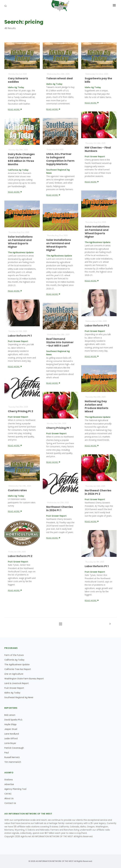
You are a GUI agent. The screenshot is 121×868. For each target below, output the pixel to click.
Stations (9, 780)
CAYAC (8, 794)
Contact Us (10, 803)
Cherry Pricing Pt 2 (21, 411)
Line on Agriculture (14, 674)
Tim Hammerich (13, 762)
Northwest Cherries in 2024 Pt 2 (98, 492)
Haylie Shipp (10, 724)
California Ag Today (14, 660)
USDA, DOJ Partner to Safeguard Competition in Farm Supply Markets (60, 159)
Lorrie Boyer (10, 743)
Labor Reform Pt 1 (20, 336)
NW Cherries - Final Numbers (98, 149)
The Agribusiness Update (17, 664)
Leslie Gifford (11, 738)
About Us (9, 798)
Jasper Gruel (11, 729)
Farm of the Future (14, 655)
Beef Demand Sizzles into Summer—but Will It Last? (60, 342)
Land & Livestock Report (17, 683)
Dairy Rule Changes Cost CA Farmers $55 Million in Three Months (21, 159)
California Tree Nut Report (18, 669)
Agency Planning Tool (15, 789)
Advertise (9, 784)
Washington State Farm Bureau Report (24, 679)
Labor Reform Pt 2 (97, 325)
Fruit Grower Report (14, 688)
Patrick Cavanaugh (14, 748)
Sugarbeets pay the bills (98, 80)
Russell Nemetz (12, 757)
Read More (15, 109)
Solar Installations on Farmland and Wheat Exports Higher (97, 232)
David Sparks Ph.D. (14, 720)
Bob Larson (10, 715)
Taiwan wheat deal (60, 78)
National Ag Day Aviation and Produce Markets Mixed (96, 406)
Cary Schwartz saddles (18, 80)
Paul (7, 753)
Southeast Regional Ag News (19, 697)
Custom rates (17, 490)
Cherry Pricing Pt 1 (59, 428)
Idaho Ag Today (12, 693)
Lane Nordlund (12, 734)
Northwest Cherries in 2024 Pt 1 (60, 509)
